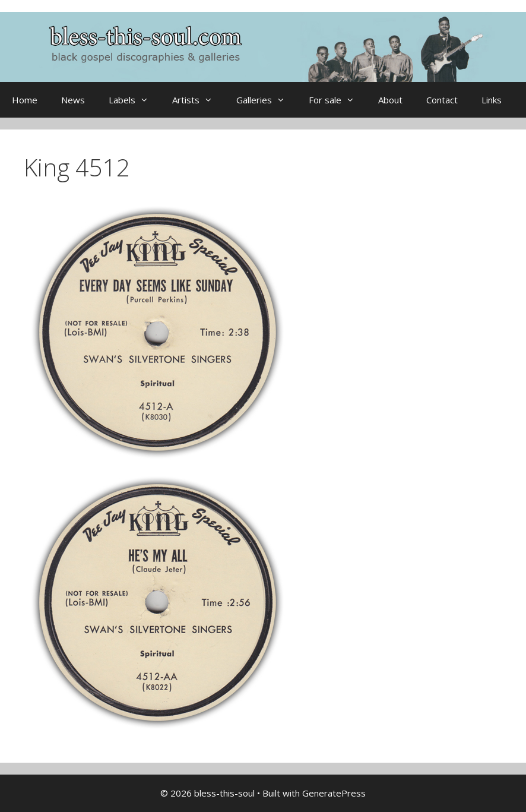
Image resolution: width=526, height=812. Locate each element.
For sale (338, 100)
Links (492, 100)
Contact (442, 100)
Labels (134, 100)
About (390, 100)
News (73, 100)
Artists (198, 100)
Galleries (267, 100)
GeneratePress (334, 793)
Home (25, 100)
